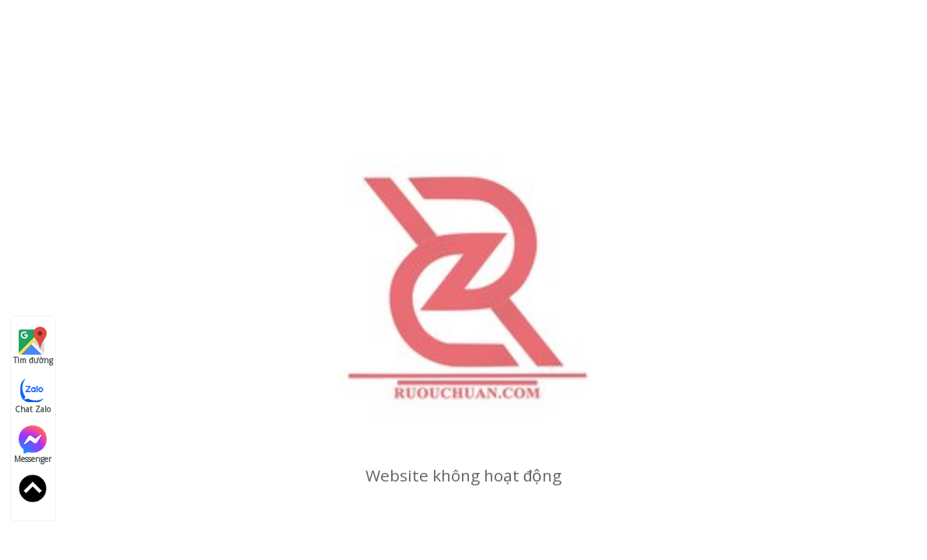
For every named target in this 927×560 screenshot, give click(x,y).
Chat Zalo (33, 395)
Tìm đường (33, 346)
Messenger (33, 445)
